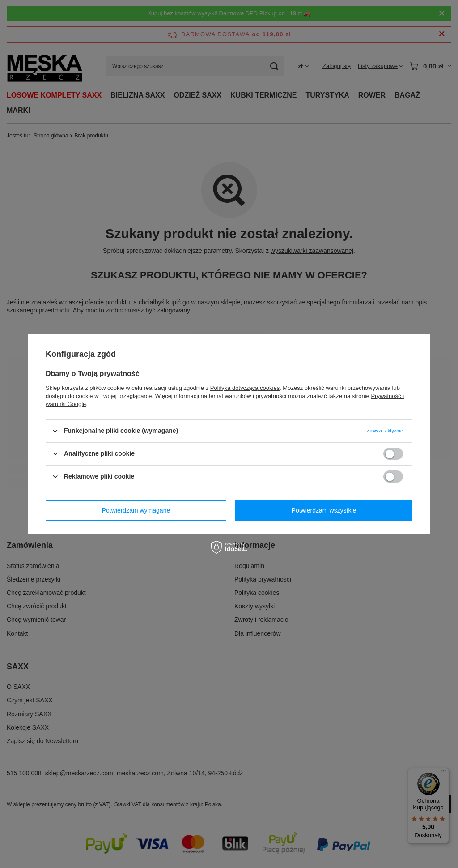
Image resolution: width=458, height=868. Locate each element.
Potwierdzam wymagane (136, 510)
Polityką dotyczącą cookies (245, 387)
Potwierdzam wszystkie (324, 510)
